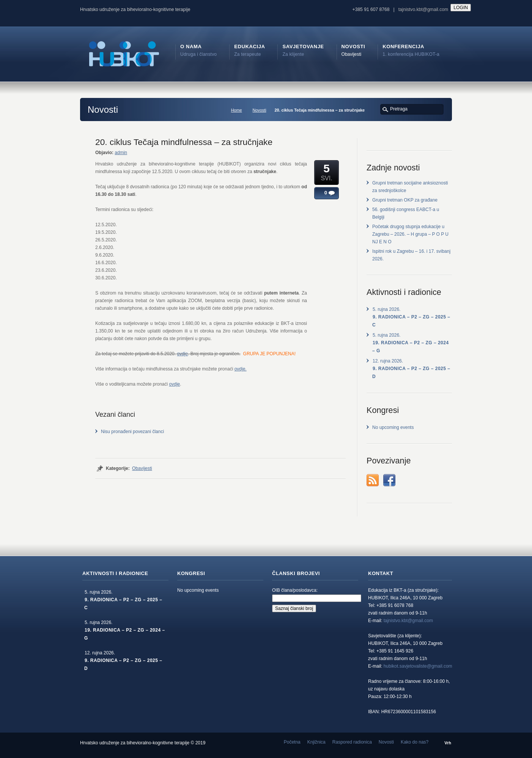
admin (121, 153)
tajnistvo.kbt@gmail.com (423, 9)
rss (373, 480)
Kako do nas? (415, 742)
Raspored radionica (352, 742)
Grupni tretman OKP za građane (405, 200)
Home (237, 110)
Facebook (389, 480)
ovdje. (241, 369)
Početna (292, 742)
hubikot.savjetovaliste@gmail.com (418, 666)
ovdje (182, 354)
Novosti (260, 110)
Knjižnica (316, 742)
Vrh (448, 743)
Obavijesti (142, 468)
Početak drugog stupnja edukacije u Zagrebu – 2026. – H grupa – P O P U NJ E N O (410, 234)
